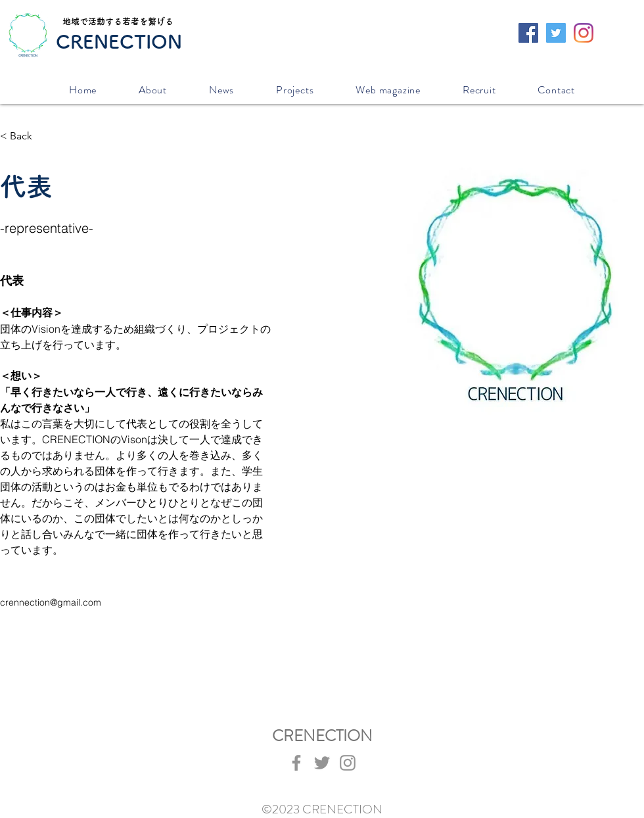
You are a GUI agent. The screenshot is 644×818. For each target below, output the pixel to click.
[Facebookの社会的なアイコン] (528, 33)
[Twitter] (322, 763)
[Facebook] (296, 763)
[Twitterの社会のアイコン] (556, 33)
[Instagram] (584, 33)
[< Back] (26, 136)
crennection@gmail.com (51, 602)
